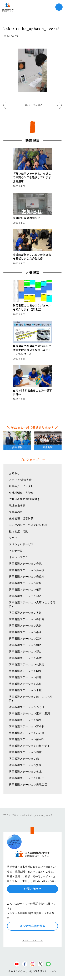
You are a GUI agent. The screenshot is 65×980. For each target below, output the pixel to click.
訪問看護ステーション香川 (25, 613)
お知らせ (14, 473)
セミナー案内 (17, 551)
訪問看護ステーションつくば (27, 707)
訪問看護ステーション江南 (25, 638)
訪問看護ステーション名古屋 (27, 733)
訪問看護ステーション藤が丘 (27, 739)
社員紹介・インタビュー (24, 486)
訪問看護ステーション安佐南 (27, 577)
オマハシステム (19, 557)
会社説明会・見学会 (21, 493)
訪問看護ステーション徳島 (25, 720)
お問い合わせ (32, 889)
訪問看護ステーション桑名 (25, 632)
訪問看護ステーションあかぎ (27, 570)
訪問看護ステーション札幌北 (27, 664)
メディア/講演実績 (20, 480)
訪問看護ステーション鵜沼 (25, 596)
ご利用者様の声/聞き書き (24, 499)
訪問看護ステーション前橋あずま (29, 746)
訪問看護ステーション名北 (25, 772)
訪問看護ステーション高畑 (25, 684)
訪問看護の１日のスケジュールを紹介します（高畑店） (32, 307)
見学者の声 (16, 512)
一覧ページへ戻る (32, 105)
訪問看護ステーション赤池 (25, 564)
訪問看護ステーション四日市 (27, 778)
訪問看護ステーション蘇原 (25, 677)
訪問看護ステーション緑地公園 (28, 784)
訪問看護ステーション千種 (25, 690)
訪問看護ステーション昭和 (25, 671)
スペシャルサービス (21, 544)
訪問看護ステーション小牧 (25, 658)
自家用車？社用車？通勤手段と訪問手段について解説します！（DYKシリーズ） (32, 350)
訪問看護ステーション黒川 (25, 626)
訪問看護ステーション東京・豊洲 (29, 713)
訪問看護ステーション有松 (25, 583)
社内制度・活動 (19, 531)
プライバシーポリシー (32, 940)
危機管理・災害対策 (21, 518)
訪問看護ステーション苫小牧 (27, 726)
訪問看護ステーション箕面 (25, 765)
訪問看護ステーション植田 (25, 589)
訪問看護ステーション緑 (24, 759)
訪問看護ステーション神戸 (25, 645)
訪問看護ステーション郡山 (25, 651)
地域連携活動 (17, 506)
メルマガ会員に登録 (33, 926)
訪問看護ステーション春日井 (27, 619)
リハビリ (14, 538)
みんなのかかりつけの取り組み (28, 525)
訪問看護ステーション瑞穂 (25, 752)
